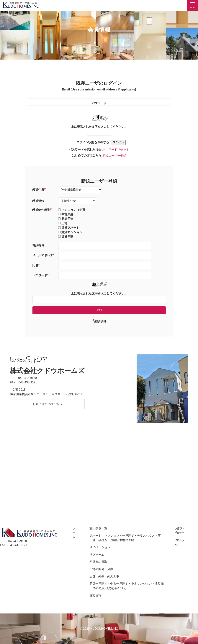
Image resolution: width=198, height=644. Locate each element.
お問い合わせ (180, 531)
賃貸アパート (70, 228)
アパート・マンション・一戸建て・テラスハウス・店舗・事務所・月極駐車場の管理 (125, 538)
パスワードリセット (116, 150)
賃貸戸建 (67, 237)
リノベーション (100, 547)
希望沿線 (38, 201)
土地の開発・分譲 (101, 569)
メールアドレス (44, 255)
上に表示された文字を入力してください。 (99, 127)
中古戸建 (67, 214)
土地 (64, 223)
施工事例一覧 (98, 528)
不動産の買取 (98, 562)
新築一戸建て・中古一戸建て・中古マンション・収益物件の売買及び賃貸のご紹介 (127, 586)
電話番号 (38, 245)
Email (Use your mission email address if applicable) (99, 89)
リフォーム (97, 555)
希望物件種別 (42, 210)
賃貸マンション (72, 232)
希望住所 (39, 190)
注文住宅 (95, 595)
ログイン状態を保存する (93, 142)
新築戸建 (67, 219)
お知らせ (180, 542)
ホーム (74, 533)
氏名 (36, 265)
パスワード (99, 103)
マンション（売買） (75, 210)
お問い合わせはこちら (47, 404)
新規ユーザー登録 (114, 156)
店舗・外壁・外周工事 (104, 576)
